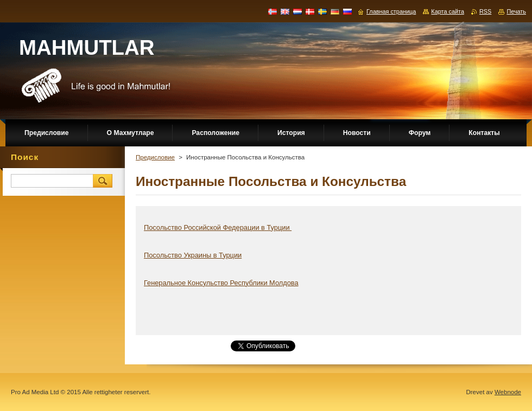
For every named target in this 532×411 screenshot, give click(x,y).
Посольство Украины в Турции (193, 255)
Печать (516, 11)
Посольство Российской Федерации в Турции (218, 227)
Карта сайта (448, 11)
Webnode (508, 392)
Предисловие (155, 157)
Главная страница (391, 11)
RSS (485, 11)
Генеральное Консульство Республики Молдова (221, 283)
